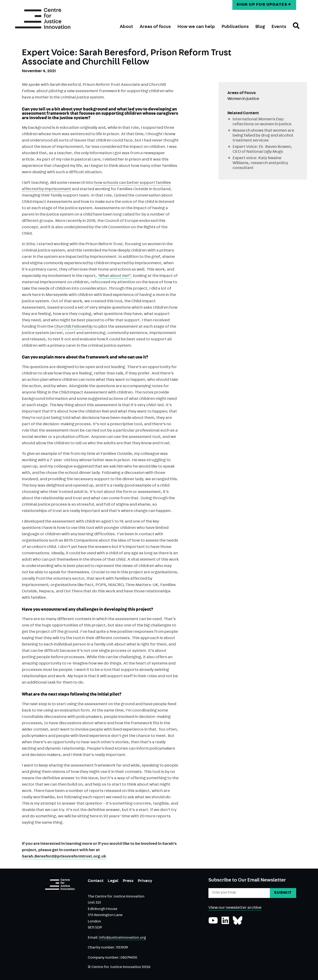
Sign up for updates (262, 5)
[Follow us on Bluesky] (238, 923)
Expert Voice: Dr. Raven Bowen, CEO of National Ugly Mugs (262, 150)
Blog (260, 27)
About (126, 27)
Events (279, 27)
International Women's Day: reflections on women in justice (262, 122)
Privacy (145, 881)
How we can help (196, 27)
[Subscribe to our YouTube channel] (213, 923)
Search (293, 30)
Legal (113, 881)
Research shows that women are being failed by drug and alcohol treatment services (263, 136)
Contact (96, 881)
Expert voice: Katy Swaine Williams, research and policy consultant (260, 163)
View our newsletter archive (235, 908)
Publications (235, 27)
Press (128, 881)
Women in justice (243, 99)
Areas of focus (155, 27)
